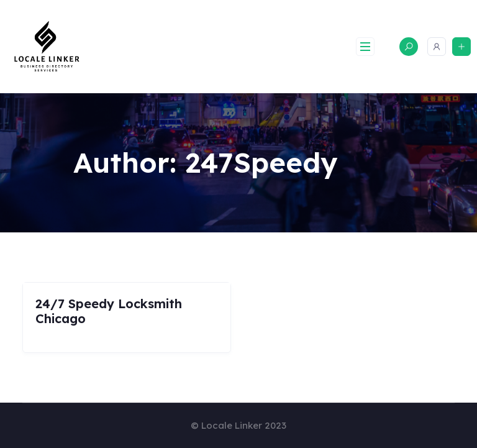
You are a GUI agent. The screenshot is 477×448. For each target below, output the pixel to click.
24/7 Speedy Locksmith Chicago (109, 311)
